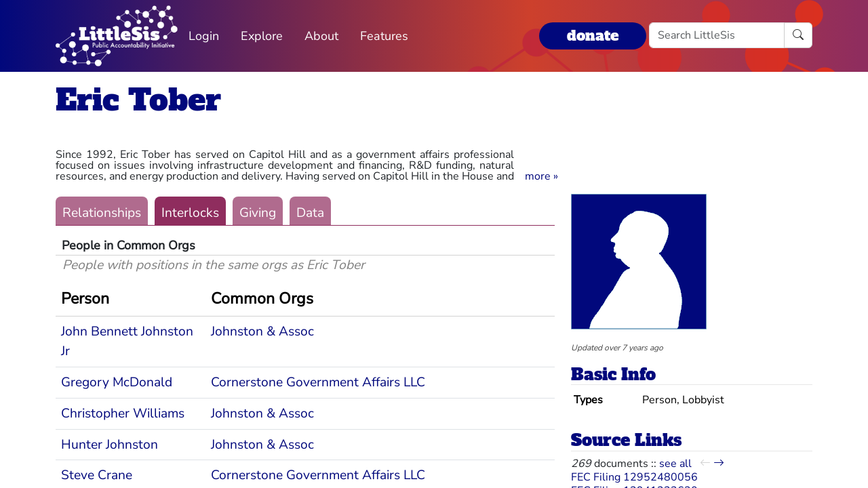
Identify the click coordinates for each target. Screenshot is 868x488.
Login (204, 36)
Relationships (102, 213)
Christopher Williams (123, 413)
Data (310, 213)
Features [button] (384, 36)
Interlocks (190, 213)
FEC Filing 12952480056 (634, 477)
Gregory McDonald (117, 382)
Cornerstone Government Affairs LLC (318, 382)
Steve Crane (97, 475)
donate (593, 36)
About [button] (321, 36)
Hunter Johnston (110, 445)
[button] (541, 176)
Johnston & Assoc (262, 331)
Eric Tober (138, 100)
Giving (258, 213)
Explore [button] (262, 36)
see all (675, 464)
